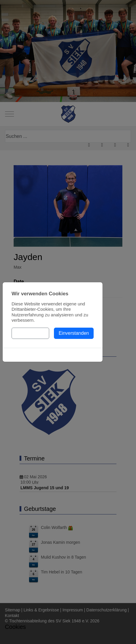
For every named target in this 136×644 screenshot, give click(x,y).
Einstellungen (31, 333)
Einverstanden (74, 333)
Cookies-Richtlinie (52, 355)
